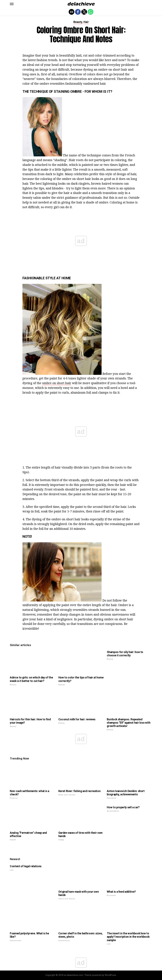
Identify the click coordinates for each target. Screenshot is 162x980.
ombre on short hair (57, 383)
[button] (12, 4)
